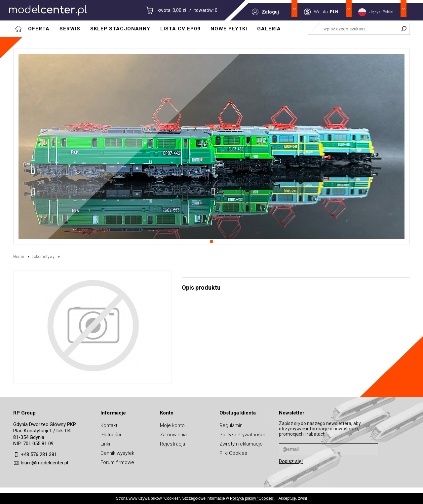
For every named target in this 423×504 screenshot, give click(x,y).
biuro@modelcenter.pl (44, 463)
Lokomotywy (43, 257)
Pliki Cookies (233, 453)
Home (19, 257)
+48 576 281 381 (39, 454)
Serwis (70, 29)
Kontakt (109, 425)
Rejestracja (173, 444)
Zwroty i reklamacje (241, 444)
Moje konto (172, 425)
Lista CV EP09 (180, 29)
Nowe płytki (229, 29)
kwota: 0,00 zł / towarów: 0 (188, 10)
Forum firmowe (117, 462)
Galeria (269, 29)
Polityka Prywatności (242, 435)
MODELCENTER (48, 10)
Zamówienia (173, 435)
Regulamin (231, 425)
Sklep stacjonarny (120, 29)
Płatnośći (111, 435)
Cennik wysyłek (117, 453)
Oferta (39, 29)
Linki (105, 444)
